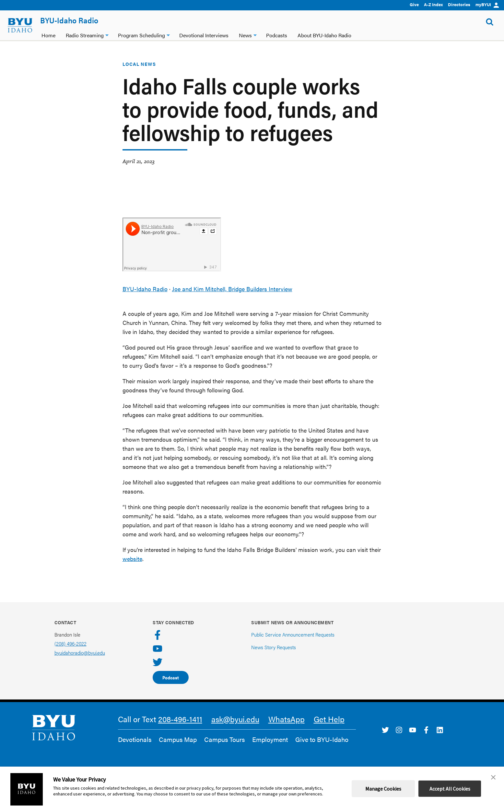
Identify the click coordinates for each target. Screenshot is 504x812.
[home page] (20, 25)
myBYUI (487, 4)
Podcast (171, 677)
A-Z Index (433, 4)
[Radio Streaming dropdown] (107, 35)
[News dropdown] (255, 35)
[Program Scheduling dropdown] (168, 35)
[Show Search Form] (490, 22)
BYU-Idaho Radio (69, 20)
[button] (493, 777)
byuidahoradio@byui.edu (80, 653)
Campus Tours (224, 739)
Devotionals (135, 739)
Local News (139, 64)
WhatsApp (287, 719)
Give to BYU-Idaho (322, 739)
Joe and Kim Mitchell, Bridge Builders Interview (232, 289)
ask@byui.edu (235, 719)
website (132, 559)
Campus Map (178, 739)
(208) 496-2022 (70, 644)
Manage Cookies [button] (383, 789)
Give (414, 4)
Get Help (329, 719)
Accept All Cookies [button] (450, 789)
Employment (270, 739)
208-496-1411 (180, 719)
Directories (459, 4)
